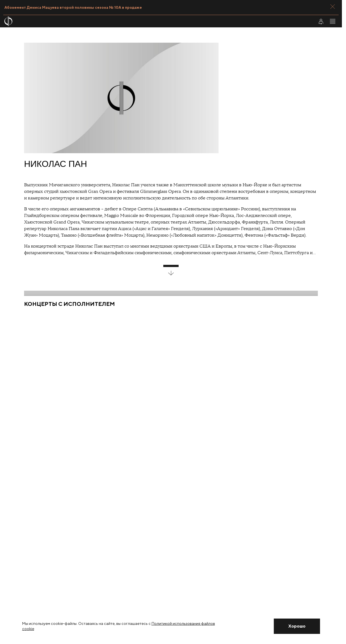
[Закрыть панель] (333, 7)
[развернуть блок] (171, 270)
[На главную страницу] (143, 21)
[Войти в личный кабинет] (321, 21)
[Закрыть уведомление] (297, 626)
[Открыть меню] (333, 21)
